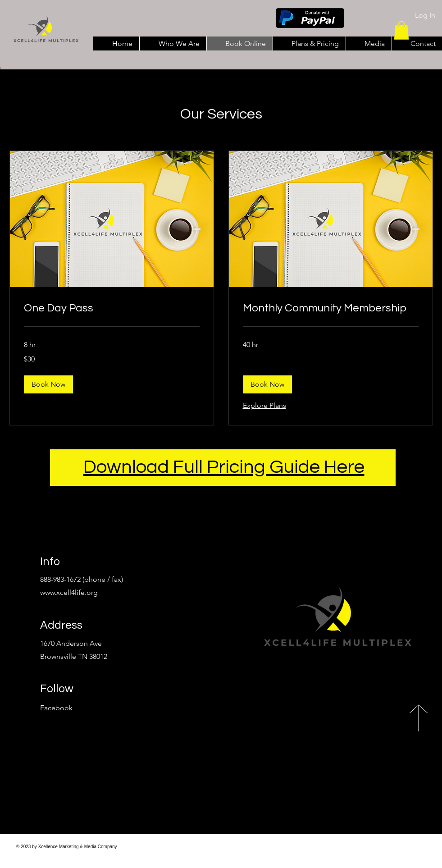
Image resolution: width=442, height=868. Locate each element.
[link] (112, 308)
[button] (401, 30)
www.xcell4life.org (69, 592)
